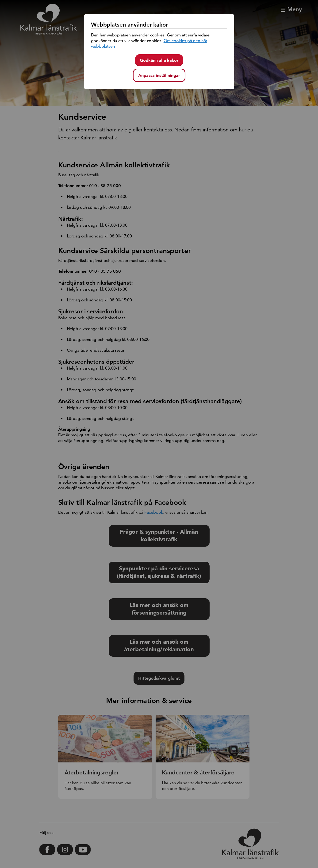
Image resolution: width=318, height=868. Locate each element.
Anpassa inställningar (159, 75)
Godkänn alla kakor (159, 60)
